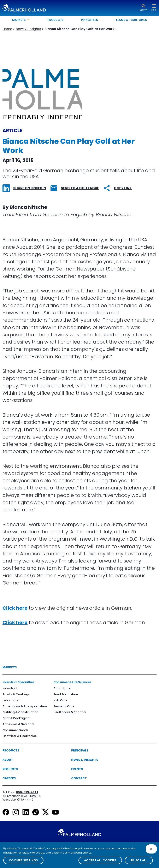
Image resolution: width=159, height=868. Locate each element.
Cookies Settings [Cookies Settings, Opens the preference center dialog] (23, 862)
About (8, 760)
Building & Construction (20, 712)
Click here (15, 608)
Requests (10, 769)
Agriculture (62, 688)
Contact (79, 778)
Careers (9, 778)
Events (77, 769)
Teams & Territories (131, 20)
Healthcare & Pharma (70, 712)
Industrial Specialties (18, 682)
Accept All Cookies (100, 862)
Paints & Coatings (16, 694)
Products (55, 20)
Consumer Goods (15, 730)
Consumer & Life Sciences (72, 682)
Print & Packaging (16, 718)
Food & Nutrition (66, 694)
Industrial (10, 688)
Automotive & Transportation (25, 706)
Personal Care (64, 706)
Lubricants (11, 700)
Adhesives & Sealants (19, 724)
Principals (89, 20)
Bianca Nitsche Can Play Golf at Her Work (79, 29)
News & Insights (28, 29)
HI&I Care (60, 700)
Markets (10, 667)
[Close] (151, 851)
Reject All (139, 862)
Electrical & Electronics (20, 736)
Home (7, 29)
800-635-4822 (27, 792)
